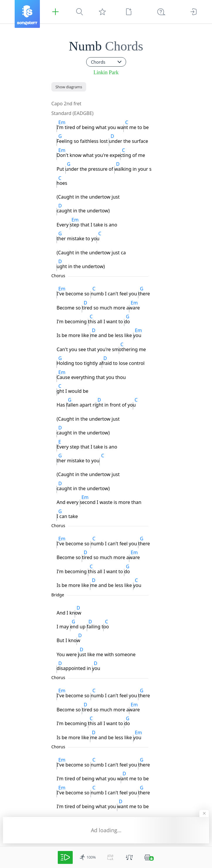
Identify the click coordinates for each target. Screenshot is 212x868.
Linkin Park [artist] (106, 72)
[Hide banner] (204, 813)
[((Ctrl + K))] (161, 12)
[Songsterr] (27, 14)
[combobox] (106, 62)
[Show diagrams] (69, 87)
